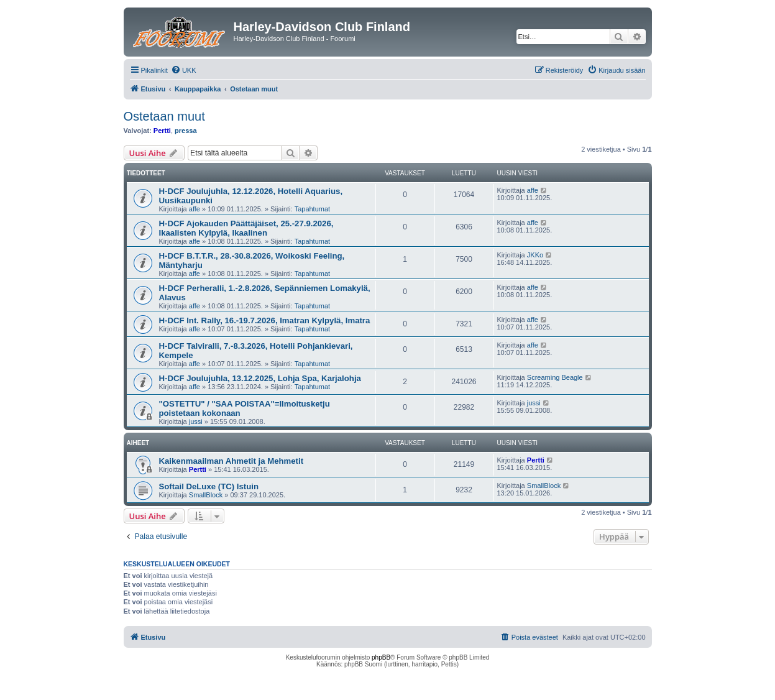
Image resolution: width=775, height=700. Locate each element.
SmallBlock (206, 495)
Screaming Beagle (555, 377)
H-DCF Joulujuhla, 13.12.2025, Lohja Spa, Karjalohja (260, 378)
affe (195, 209)
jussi (196, 421)
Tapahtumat (312, 209)
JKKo (535, 255)
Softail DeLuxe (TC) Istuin (209, 486)
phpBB (381, 657)
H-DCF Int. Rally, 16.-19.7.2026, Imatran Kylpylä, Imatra (265, 320)
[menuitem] (184, 70)
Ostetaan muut (164, 116)
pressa (186, 131)
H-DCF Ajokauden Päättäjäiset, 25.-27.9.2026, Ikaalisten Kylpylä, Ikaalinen (246, 228)
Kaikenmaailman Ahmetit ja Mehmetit (232, 461)
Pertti (162, 131)
